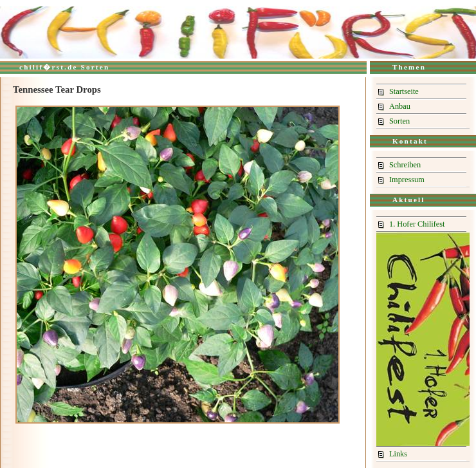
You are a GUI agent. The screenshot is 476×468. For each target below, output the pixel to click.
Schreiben (405, 165)
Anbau (400, 106)
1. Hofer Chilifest (417, 224)
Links (398, 454)
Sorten (399, 121)
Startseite (404, 91)
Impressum (407, 180)
